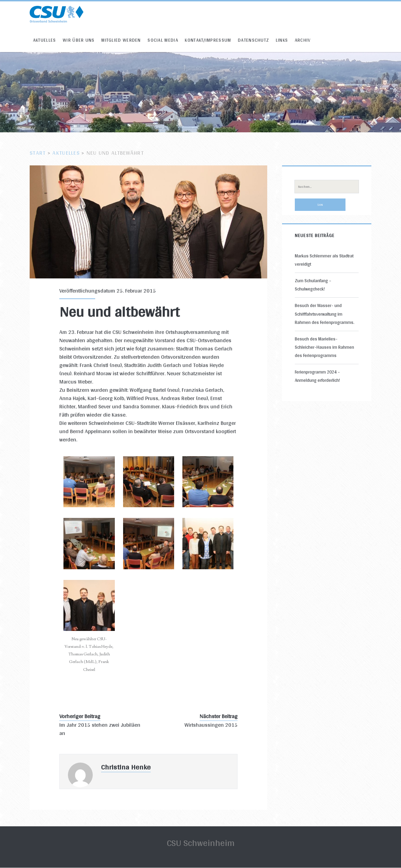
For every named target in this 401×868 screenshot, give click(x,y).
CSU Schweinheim (201, 843)
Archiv (303, 40)
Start (38, 153)
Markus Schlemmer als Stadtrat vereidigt (324, 260)
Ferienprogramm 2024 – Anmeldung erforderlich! (317, 376)
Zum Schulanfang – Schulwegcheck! (313, 285)
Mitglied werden (121, 40)
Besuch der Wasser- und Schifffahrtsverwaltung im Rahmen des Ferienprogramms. (325, 314)
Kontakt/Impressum (208, 40)
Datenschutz (253, 40)
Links (282, 40)
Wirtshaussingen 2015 (211, 725)
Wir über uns (79, 40)
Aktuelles (45, 40)
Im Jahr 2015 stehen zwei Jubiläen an (100, 729)
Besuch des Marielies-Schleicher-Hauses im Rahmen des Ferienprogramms (324, 347)
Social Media (163, 40)
